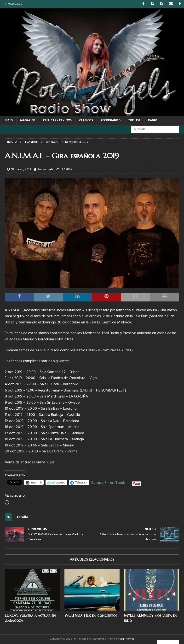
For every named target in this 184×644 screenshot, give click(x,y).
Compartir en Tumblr (109, 482)
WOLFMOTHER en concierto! (91, 615)
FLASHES (66, 169)
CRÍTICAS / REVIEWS (57, 120)
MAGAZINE (28, 120)
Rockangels (45, 169)
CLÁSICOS (86, 120)
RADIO (153, 120)
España (23, 517)
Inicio (8, 120)
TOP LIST (134, 120)
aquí (50, 462)
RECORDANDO (110, 120)
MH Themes (127, 639)
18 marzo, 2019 (21, 169)
